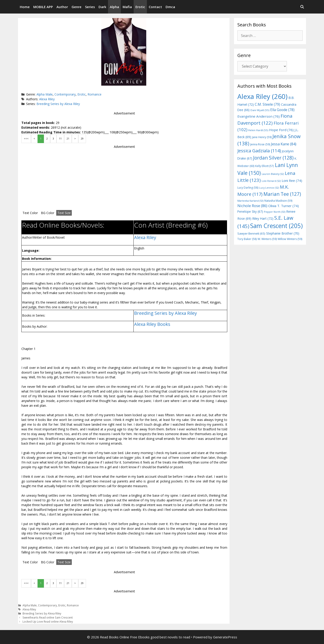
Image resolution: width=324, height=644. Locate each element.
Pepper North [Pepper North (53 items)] (275, 212)
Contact (155, 7)
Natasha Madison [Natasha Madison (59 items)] (278, 201)
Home (25, 7)
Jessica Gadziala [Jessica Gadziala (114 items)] (259, 151)
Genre (76, 7)
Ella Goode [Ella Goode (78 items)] (282, 110)
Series (90, 7)
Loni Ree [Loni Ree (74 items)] (292, 180)
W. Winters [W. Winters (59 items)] (267, 239)
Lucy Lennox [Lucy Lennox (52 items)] (269, 188)
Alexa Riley (47, 99)
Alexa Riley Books (152, 324)
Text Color (30, 213)
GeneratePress (225, 637)
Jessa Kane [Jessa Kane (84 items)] (284, 144)
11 (60, 139)
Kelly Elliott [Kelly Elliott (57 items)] (265, 166)
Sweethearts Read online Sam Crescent (48, 617)
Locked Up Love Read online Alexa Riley (48, 621)
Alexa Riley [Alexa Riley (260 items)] (262, 96)
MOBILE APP (43, 7)
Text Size (64, 213)
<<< (26, 139)
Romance (94, 94)
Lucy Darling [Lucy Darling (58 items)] (248, 188)
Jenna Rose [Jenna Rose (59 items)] (260, 144)
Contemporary (65, 94)
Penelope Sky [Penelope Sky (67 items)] (250, 211)
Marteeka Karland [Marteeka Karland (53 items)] (250, 201)
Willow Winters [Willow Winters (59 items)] (290, 239)
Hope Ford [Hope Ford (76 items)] (281, 130)
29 (82, 139)
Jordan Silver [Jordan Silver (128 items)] (273, 158)
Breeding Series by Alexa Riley (58, 104)
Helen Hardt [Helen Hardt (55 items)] (258, 130)
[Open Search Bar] (302, 7)
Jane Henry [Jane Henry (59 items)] (262, 137)
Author (62, 7)
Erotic (140, 7)
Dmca (170, 7)
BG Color (48, 213)
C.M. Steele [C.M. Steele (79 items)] (267, 104)
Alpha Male (45, 94)
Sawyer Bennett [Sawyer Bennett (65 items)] (251, 233)
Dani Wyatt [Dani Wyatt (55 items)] (260, 110)
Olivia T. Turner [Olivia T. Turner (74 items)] (283, 206)
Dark (102, 7)
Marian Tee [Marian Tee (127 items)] (282, 194)
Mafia (127, 7)
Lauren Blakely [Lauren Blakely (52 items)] (273, 174)
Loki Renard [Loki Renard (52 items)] (271, 181)
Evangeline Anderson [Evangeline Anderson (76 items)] (259, 116)
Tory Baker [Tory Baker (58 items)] (247, 239)
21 (68, 139)
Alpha (114, 7)
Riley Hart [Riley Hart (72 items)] (263, 218)
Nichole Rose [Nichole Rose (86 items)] (252, 206)
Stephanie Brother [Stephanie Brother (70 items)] (283, 233)
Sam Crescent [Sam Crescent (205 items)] (276, 226)
